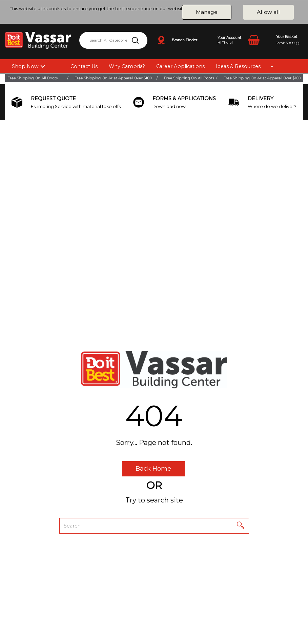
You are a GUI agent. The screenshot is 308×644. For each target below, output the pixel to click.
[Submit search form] (135, 40)
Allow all (268, 12)
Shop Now (25, 66)
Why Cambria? (127, 66)
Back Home (153, 469)
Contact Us (84, 66)
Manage (207, 12)
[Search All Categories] (113, 40)
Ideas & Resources (238, 66)
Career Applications (180, 66)
